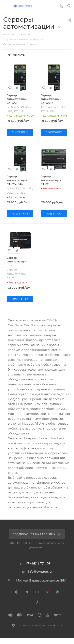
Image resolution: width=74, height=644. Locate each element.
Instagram (17, 592)
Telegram (27, 592)
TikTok (37, 602)
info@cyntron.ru (40, 572)
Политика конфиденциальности (40, 626)
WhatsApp (57, 592)
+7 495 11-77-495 (38, 564)
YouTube (37, 592)
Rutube (47, 592)
